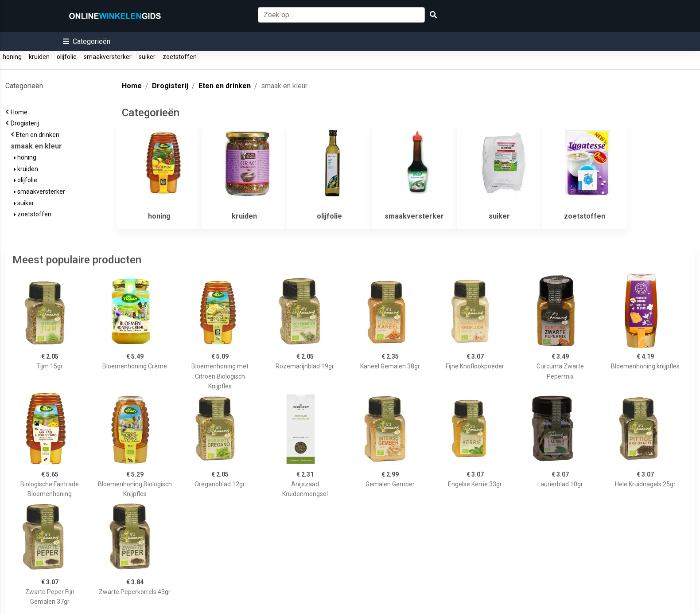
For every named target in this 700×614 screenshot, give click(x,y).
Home (20, 112)
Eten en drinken (39, 135)
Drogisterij (26, 123)
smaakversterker (108, 57)
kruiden (39, 57)
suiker (147, 57)
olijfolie (67, 57)
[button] (87, 41)
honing (12, 57)
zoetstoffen (180, 57)
